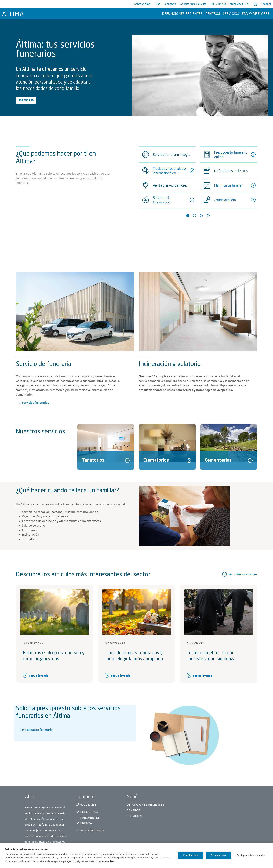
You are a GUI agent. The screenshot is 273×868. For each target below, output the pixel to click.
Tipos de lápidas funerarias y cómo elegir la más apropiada (134, 656)
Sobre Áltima (142, 4)
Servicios (231, 14)
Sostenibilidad (92, 830)
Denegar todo (218, 855)
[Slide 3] (201, 216)
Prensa (86, 823)
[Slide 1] (188, 216)
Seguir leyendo (39, 676)
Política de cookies (105, 861)
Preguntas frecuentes (90, 815)
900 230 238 (26, 100)
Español (266, 4)
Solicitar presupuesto (193, 4)
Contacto (170, 4)
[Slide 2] (195, 216)
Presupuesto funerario (37, 730)
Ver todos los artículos (243, 574)
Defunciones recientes (182, 14)
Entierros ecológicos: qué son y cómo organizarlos (54, 656)
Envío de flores (256, 14)
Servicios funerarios (36, 403)
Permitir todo (191, 855)
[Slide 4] (208, 216)
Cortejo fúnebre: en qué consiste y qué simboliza (211, 656)
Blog (158, 4)
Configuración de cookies (251, 855)
